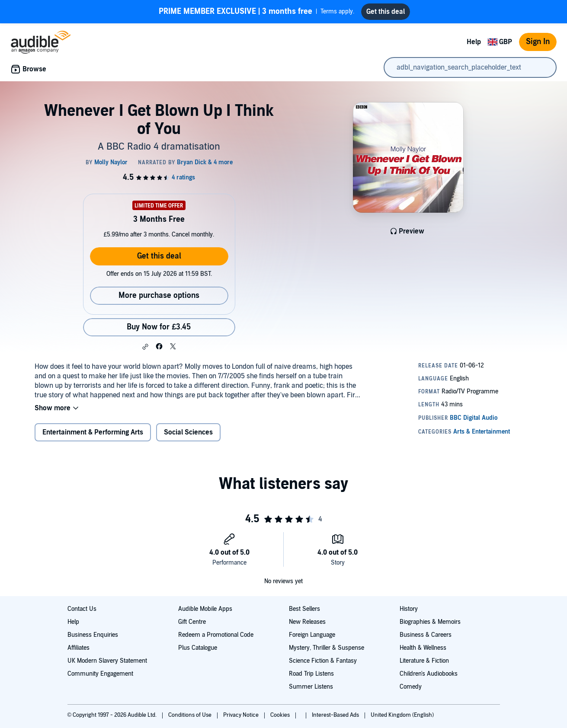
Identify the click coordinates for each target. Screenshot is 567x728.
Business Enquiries (93, 635)
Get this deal (159, 256)
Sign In (538, 42)
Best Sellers (304, 609)
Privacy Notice (242, 715)
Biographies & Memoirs (430, 622)
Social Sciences (188, 432)
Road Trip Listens (311, 674)
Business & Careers (426, 635)
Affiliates (78, 648)
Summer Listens (311, 687)
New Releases (307, 622)
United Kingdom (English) (402, 715)
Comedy (411, 687)
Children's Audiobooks (429, 674)
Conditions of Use (191, 715)
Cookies (281, 715)
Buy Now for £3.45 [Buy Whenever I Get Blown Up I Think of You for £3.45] (159, 327)
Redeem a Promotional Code (216, 635)
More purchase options (159, 295)
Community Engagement (100, 674)
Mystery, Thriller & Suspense (327, 648)
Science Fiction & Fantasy (323, 661)
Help (474, 42)
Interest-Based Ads (336, 715)
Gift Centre (192, 622)
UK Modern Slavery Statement (107, 661)
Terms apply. (256, 12)
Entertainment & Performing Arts (93, 432)
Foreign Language (312, 635)
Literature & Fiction (424, 661)
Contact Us (82, 609)
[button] (145, 347)
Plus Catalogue (198, 648)
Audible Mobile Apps (205, 609)
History (409, 609)
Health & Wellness (423, 648)
